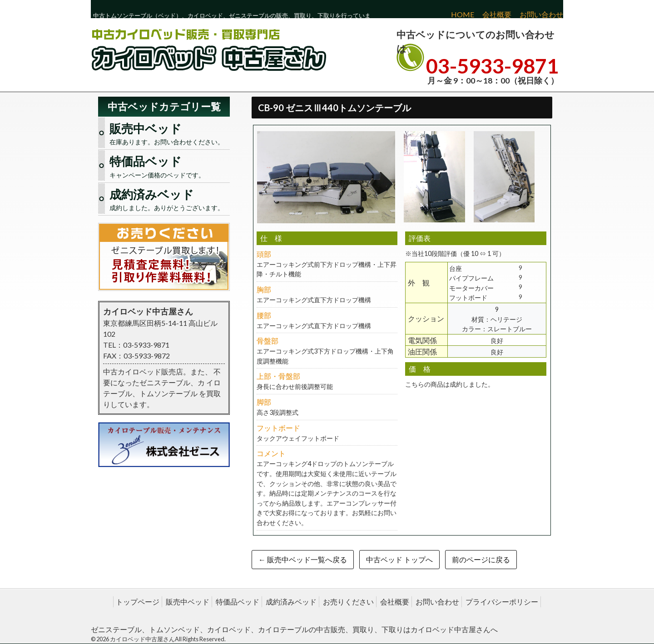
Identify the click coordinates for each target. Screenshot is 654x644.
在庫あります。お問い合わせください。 (168, 133)
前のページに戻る (481, 559)
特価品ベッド (238, 602)
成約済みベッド (291, 602)
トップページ (138, 602)
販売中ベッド (188, 602)
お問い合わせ (541, 14)
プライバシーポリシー (502, 602)
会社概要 (497, 14)
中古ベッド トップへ (399, 559)
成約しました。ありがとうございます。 (168, 199)
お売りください (348, 602)
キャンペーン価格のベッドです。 (168, 166)
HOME (463, 14)
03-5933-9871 (492, 66)
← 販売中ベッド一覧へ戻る (303, 559)
